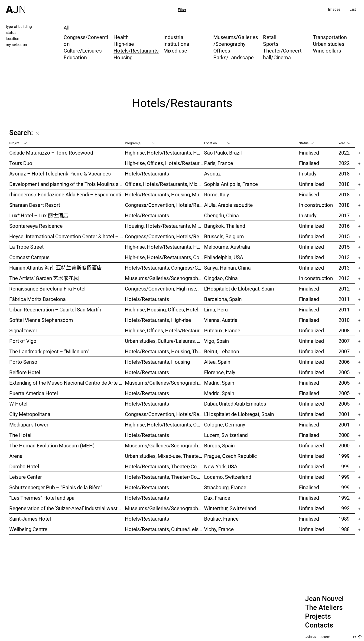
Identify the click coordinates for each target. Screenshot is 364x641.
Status (306, 143)
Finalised (309, 153)
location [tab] (13, 39)
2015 (344, 236)
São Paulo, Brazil (223, 153)
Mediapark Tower (29, 425)
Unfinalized (311, 184)
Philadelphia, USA (224, 257)
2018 (344, 173)
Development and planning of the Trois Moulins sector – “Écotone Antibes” (67, 184)
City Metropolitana (30, 414)
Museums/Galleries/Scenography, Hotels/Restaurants (164, 383)
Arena (16, 456)
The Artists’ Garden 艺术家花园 (44, 278)
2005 (344, 372)
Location (217, 143)
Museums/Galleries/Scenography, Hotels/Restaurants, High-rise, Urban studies (164, 278)
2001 (344, 414)
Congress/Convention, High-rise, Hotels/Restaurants (164, 289)
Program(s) (140, 143)
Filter (182, 10)
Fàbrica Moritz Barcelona (37, 299)
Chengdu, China (221, 215)
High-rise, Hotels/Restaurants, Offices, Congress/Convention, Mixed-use (164, 425)
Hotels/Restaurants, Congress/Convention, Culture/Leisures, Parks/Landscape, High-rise (164, 268)
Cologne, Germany (225, 425)
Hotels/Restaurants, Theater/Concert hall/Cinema (164, 466)
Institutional (177, 44)
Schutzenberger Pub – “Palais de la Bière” (56, 487)
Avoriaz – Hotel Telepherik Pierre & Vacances (60, 173)
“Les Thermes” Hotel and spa (42, 498)
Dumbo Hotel (24, 466)
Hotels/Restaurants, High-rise (158, 320)
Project (18, 143)
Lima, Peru (216, 309)
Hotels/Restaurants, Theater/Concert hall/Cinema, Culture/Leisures (164, 477)
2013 (344, 257)
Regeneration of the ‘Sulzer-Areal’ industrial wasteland (67, 508)
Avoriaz (212, 173)
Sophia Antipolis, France (231, 184)
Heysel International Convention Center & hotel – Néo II (67, 236)
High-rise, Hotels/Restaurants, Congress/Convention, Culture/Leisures (164, 257)
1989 (344, 519)
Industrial (174, 37)
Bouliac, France (221, 519)
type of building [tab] (19, 26)
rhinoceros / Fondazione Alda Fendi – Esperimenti (65, 194)
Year (344, 143)
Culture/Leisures (83, 51)
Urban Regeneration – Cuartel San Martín (55, 309)
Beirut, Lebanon (222, 351)
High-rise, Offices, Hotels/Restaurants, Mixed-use (164, 163)
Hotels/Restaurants (136, 51)
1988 (344, 529)
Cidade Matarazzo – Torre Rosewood (51, 153)
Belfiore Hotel (25, 372)
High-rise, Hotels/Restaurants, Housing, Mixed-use (164, 247)
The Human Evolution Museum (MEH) (52, 445)
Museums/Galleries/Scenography (236, 40)
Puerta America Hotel (34, 393)
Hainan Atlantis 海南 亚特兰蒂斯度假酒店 (56, 268)
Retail (270, 37)
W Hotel (18, 404)
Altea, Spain (217, 362)
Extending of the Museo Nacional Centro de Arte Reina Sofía (67, 383)
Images (334, 9)
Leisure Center (26, 477)
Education (75, 57)
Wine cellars (327, 51)
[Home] (16, 7)
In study (308, 173)
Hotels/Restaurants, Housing (157, 362)
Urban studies (329, 44)
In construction (316, 205)
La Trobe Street (26, 247)
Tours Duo (21, 163)
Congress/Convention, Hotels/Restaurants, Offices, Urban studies (164, 414)
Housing (123, 57)
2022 (344, 153)
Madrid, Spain (219, 383)
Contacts (319, 625)
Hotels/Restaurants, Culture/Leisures (164, 529)
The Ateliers (324, 608)
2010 (344, 320)
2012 (344, 289)
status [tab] (11, 33)
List (353, 9)
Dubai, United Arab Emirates (235, 404)
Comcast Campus (29, 257)
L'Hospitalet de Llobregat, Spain (239, 289)
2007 (344, 341)
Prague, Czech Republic (231, 456)
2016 (344, 226)
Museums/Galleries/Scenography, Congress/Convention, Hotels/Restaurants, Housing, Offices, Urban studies (164, 508)
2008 (344, 330)
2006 (344, 362)
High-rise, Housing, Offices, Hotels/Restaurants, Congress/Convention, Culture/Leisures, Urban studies (164, 309)
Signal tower (23, 330)
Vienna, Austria (221, 320)
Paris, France (219, 163)
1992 (344, 498)
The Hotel (20, 435)
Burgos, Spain (219, 445)
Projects (318, 616)
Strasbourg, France (225, 487)
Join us (311, 637)
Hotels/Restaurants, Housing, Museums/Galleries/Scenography (164, 194)
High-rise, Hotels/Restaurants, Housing (164, 153)
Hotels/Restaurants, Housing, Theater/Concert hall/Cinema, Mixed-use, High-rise (164, 351)
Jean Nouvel (324, 599)
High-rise (124, 44)
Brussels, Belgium (224, 236)
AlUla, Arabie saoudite (228, 205)
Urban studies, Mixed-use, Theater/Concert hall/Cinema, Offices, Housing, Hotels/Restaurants (164, 456)
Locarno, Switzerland (228, 477)
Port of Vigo (23, 341)
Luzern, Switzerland (226, 435)
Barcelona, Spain (223, 299)
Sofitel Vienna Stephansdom (41, 320)
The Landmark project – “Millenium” (49, 351)
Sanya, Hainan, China (227, 268)
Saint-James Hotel (30, 519)
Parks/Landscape (234, 57)
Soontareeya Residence (36, 226)
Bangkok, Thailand (225, 226)
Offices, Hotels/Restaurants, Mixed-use (164, 184)
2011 (344, 299)
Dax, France (217, 498)
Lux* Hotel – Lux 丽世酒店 (39, 215)
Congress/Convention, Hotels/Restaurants (164, 205)
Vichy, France (219, 529)
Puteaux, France (222, 330)
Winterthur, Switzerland (230, 508)
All (67, 28)
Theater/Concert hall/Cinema (282, 54)
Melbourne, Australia (227, 247)
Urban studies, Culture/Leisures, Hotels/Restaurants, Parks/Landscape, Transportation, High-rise (164, 341)
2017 (344, 215)
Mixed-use (175, 51)
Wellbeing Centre (28, 529)
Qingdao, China (221, 278)
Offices (222, 51)
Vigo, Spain (216, 341)
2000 (344, 435)
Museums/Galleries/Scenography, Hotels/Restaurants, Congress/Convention (164, 445)
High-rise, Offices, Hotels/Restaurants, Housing (164, 330)
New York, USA (221, 466)
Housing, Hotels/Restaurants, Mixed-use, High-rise (164, 226)
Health (121, 37)
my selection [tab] (16, 45)
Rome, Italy (216, 194)
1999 (344, 456)
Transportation (330, 37)
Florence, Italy (220, 372)
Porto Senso (23, 362)
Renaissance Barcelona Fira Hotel (47, 289)
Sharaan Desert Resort (35, 205)
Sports (271, 44)
